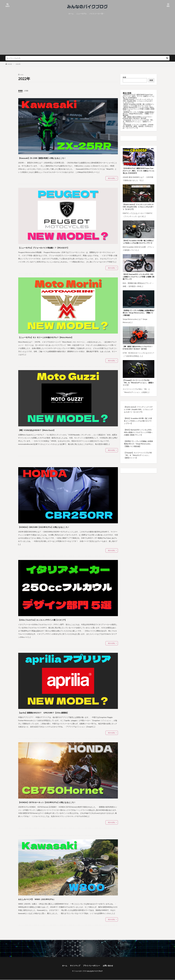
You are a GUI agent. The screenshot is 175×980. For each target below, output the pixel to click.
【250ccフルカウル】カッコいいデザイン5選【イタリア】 (58, 619)
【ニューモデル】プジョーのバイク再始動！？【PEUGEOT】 (59, 247)
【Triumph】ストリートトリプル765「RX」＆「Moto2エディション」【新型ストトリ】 (138, 122)
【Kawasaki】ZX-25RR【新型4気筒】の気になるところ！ (57, 158)
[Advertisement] (87, 34)
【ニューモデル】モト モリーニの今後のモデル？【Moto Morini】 (63, 337)
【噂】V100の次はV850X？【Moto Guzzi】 (47, 430)
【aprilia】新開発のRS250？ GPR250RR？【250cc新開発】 (59, 712)
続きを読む (112, 178)
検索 (124, 77)
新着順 (21, 91)
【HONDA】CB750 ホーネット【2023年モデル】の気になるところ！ (65, 802)
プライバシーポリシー (92, 966)
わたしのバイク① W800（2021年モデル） (48, 899)
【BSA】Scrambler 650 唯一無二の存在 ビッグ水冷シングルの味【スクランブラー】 (138, 105)
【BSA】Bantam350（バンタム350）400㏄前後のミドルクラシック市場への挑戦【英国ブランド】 (139, 109)
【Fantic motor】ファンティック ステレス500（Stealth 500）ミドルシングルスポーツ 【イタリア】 (138, 101)
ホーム (71, 14)
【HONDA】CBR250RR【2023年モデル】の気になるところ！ (60, 527)
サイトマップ (74, 966)
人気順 (27, 91)
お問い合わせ (110, 966)
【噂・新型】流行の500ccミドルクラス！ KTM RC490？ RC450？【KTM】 (138, 118)
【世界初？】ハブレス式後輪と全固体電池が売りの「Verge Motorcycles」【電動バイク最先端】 (139, 114)
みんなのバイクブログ (95, 971)
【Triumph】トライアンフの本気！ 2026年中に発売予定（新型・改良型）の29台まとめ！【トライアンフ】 (138, 126)
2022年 (18, 64)
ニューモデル (81, 14)
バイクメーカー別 (96, 14)
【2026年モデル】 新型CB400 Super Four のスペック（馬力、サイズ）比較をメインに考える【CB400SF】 (139, 96)
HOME (10, 64)
